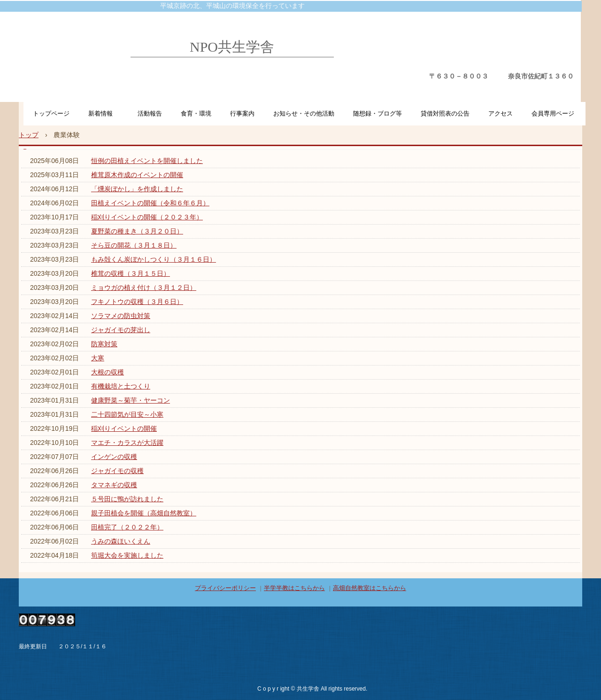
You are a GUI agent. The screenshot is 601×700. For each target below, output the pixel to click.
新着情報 (104, 113)
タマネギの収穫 (114, 485)
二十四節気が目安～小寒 (127, 414)
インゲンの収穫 (114, 457)
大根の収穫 (108, 372)
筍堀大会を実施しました (127, 555)
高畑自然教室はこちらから (370, 588)
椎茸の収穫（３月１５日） (131, 273)
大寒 (98, 358)
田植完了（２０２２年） (127, 527)
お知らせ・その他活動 (304, 113)
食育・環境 (196, 113)
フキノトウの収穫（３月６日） (137, 302)
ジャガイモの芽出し (121, 330)
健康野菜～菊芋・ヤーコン (131, 400)
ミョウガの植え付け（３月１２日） (144, 288)
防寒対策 (104, 344)
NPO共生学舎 (232, 47)
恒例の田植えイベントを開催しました (147, 161)
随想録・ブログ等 (378, 113)
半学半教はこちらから (294, 588)
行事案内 (242, 113)
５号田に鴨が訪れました (127, 499)
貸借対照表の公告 (445, 113)
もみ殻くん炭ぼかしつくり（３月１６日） (154, 259)
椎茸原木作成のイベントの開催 (137, 175)
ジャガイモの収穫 (117, 471)
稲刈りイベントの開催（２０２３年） (147, 217)
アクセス (501, 113)
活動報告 (150, 113)
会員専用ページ (553, 113)
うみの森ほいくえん (121, 541)
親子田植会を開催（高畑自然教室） (144, 513)
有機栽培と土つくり (121, 386)
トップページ (51, 113)
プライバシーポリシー (225, 588)
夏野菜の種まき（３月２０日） (137, 231)
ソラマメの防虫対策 (121, 316)
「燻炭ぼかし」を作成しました (137, 189)
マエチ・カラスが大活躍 (127, 443)
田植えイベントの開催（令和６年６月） (150, 203)
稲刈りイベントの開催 (124, 428)
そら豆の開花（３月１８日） (134, 245)
